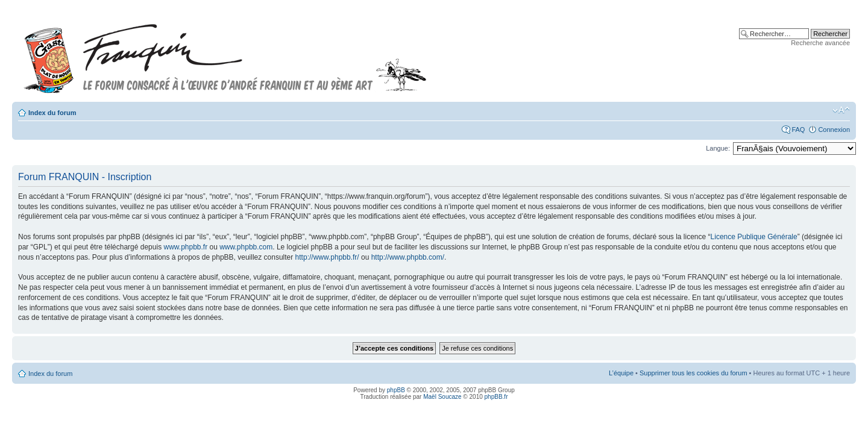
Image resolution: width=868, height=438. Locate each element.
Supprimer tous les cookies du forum (693, 373)
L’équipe (621, 373)
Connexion (834, 130)
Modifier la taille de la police (841, 110)
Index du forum (52, 113)
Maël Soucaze (442, 397)
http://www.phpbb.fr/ (327, 257)
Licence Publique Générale (754, 237)
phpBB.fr (496, 397)
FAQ (798, 130)
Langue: (718, 148)
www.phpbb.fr (185, 247)
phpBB (396, 390)
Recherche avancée (820, 43)
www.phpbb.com (246, 247)
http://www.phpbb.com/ (408, 257)
